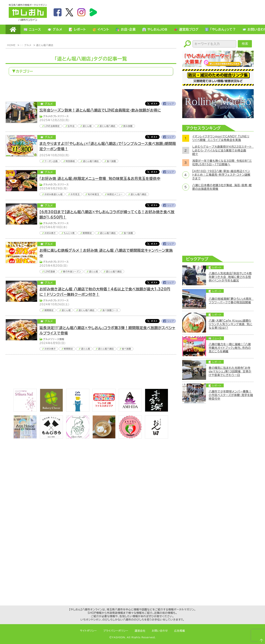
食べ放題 (111, 161)
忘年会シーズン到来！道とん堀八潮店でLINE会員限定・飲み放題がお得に (100, 110)
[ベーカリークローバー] (51, 411)
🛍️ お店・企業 (126, 29)
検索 (245, 44)
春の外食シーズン (72, 271)
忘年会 (71, 126)
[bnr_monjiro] (51, 437)
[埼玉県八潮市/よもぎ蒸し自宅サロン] (130, 437)
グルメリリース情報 (54, 339)
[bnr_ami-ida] (130, 411)
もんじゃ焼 (69, 233)
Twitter (152, 104)
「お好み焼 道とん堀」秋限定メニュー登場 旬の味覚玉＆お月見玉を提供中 (100, 178)
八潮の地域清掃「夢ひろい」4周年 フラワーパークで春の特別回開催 (231, 301)
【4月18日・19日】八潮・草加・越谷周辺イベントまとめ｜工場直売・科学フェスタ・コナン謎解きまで (221, 175)
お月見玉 (75, 194)
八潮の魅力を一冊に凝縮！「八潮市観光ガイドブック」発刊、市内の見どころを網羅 (230, 348)
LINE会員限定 (52, 126)
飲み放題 (128, 126)
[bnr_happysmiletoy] (104, 411)
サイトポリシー (88, 631)
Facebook (169, 104)
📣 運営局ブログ (186, 29)
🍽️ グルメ (55, 29)
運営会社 (140, 631)
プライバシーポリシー (116, 631)
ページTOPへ (260, 639)
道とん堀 (87, 126)
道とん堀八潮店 (45, 45)
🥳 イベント (101, 29)
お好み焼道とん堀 (53, 194)
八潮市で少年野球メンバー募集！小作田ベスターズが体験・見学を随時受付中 (231, 395)
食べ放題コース (110, 310)
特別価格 (70, 161)
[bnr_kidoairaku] (156, 411)
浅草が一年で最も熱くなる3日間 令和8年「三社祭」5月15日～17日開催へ (222, 163)
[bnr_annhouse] (25, 437)
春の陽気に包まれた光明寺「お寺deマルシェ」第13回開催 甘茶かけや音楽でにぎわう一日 (230, 371)
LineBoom (93, 12)
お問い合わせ (160, 631)
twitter (69, 12)
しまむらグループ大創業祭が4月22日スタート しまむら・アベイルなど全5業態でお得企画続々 (222, 150)
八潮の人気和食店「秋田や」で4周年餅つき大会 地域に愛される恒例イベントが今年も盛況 (230, 277)
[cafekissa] (78, 411)
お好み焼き (50, 233)
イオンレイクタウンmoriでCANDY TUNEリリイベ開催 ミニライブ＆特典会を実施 (221, 138)
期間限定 (87, 233)
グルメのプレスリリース (56, 116)
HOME (13, 29)
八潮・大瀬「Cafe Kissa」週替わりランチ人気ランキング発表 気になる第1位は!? (231, 324)
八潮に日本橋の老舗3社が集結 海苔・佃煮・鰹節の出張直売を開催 (222, 187)
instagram (81, 12)
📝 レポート (77, 29)
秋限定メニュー (115, 194)
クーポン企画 (51, 161)
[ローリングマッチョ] (218, 117)
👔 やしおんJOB (155, 29)
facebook (58, 12)
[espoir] (104, 437)
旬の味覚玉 (93, 194)
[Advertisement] (184, 12)
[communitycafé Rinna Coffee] (78, 437)
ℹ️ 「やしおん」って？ (220, 29)
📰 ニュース (32, 29)
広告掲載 (180, 631)
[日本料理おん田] (156, 437)
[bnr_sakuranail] (25, 411)
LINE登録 (50, 271)
